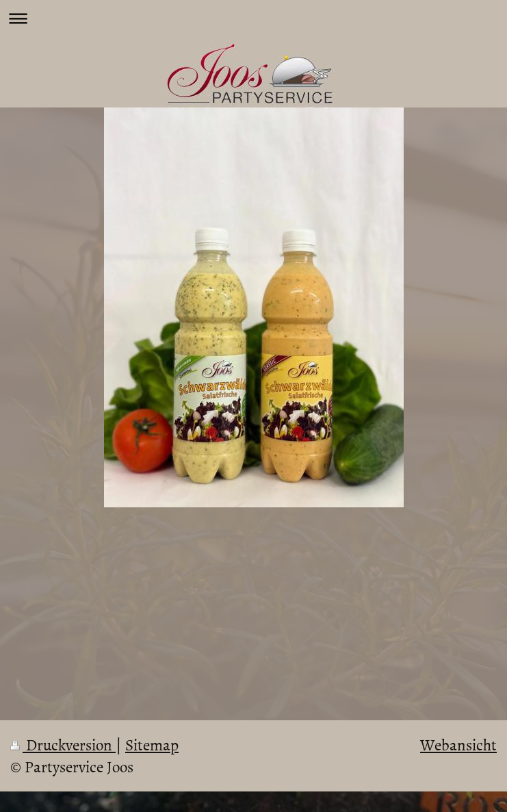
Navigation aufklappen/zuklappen (253, 18)
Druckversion (63, 744)
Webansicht (458, 744)
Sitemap (152, 744)
